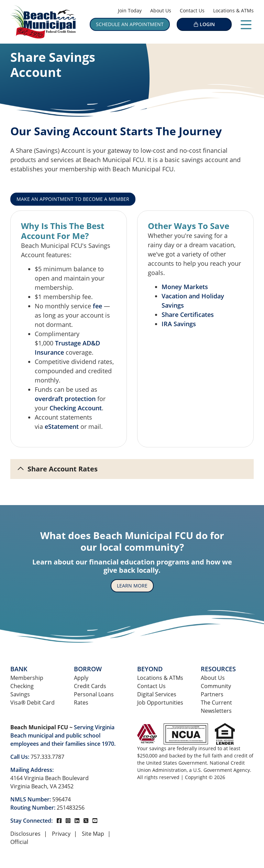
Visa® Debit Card (32, 703)
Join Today (130, 10)
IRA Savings (179, 324)
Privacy (61, 834)
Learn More (132, 586)
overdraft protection (65, 399)
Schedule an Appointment (130, 24)
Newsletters (216, 711)
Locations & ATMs (233, 10)
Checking (22, 686)
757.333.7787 (47, 757)
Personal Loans (94, 694)
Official (19, 842)
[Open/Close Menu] (246, 23)
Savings (20, 694)
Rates (81, 703)
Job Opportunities (160, 703)
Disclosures (25, 834)
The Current (216, 703)
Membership (27, 678)
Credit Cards (90, 686)
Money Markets (185, 287)
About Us (161, 10)
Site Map (93, 834)
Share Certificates (188, 315)
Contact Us (192, 10)
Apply (81, 678)
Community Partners (216, 690)
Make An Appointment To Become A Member (73, 199)
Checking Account (76, 408)
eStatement (62, 426)
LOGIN (207, 24)
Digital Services (157, 694)
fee (97, 306)
